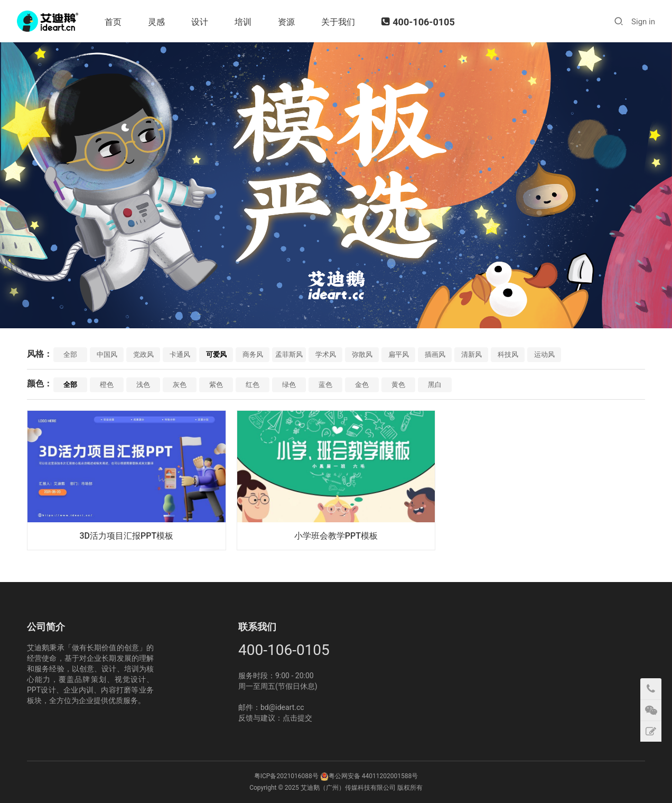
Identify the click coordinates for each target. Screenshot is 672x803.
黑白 (435, 385)
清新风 (472, 354)
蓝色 (325, 385)
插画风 (435, 354)
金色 (362, 385)
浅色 (143, 385)
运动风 (544, 354)
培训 (243, 22)
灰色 (180, 385)
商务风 (253, 354)
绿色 (289, 385)
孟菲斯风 (289, 354)
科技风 (508, 354)
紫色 (216, 385)
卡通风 (180, 354)
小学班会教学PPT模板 (336, 536)
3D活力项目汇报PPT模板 (126, 536)
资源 (286, 22)
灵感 (156, 22)
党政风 (143, 354)
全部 (70, 354)
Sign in (643, 22)
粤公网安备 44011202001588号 (373, 776)
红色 (253, 385)
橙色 (107, 385)
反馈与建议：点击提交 (275, 718)
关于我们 (338, 22)
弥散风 (362, 354)
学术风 (326, 354)
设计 (200, 22)
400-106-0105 (418, 22)
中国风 (107, 354)
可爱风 (216, 354)
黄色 (398, 385)
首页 (113, 22)
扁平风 (399, 354)
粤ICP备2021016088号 (286, 776)
